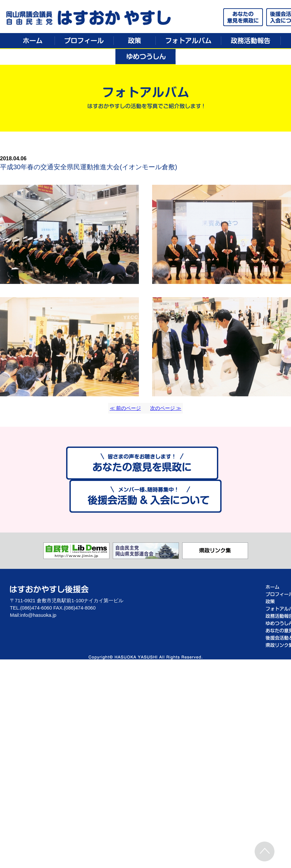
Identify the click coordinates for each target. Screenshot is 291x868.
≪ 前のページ (125, 408)
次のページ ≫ (166, 408)
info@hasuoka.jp (38, 615)
